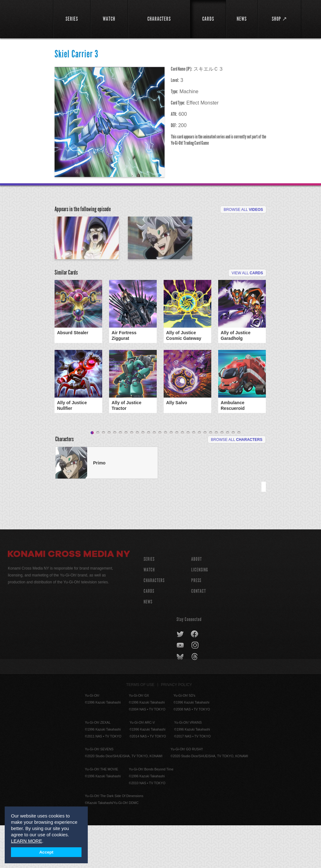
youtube (181, 688)
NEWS (148, 644)
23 (216, 476)
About (197, 602)
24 (222, 476)
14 (166, 476)
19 (194, 476)
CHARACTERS (154, 623)
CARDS (149, 634)
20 (199, 476)
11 (149, 476)
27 (239, 476)
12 (154, 476)
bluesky (181, 699)
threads (195, 699)
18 (188, 476)
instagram (195, 688)
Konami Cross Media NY (69, 597)
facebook (195, 677)
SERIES (149, 602)
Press (196, 623)
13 (160, 476)
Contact (199, 634)
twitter (180, 677)
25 (228, 476)
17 (182, 476)
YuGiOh (27, 19)
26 (233, 476)
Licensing (200, 612)
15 (171, 476)
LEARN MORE (26, 841)
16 (177, 476)
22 (211, 476)
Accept (46, 852)
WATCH (149, 612)
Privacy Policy (177, 727)
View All (247, 316)
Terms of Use (140, 727)
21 (205, 476)
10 (143, 476)
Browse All (243, 210)
